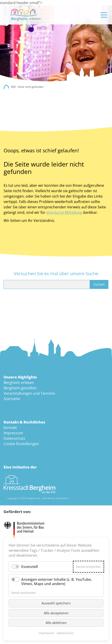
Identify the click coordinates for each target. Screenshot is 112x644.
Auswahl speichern (56, 603)
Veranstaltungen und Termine (29, 393)
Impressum (13, 433)
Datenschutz (14, 438)
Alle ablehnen (56, 623)
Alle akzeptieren (56, 613)
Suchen (99, 284)
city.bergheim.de (6, 87)
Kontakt (10, 428)
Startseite (12, 399)
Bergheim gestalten (20, 388)
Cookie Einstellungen (21, 444)
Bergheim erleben (19, 383)
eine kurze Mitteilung (64, 212)
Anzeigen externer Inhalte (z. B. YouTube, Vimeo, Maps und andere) (56, 582)
